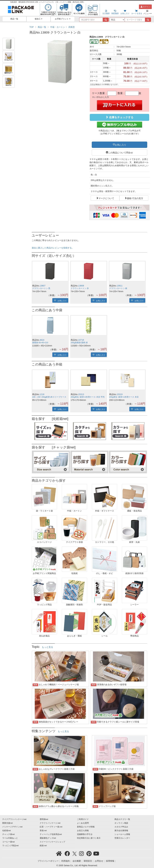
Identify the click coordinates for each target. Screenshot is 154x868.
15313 (81, 394)
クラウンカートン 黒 (41, 288)
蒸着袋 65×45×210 (40, 343)
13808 (81, 286)
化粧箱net (7, 831)
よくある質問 (83, 823)
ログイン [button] (145, 7)
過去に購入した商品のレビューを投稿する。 (53, 248)
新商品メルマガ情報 (86, 827)
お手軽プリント (63, 19)
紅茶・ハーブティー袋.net (51, 827)
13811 (120, 286)
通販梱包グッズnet (48, 838)
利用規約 (66, 861)
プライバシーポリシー (48, 861)
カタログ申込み (121, 827)
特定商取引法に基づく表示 (89, 838)
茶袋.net (43, 831)
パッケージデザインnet (12, 827)
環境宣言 (88, 861)
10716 (81, 340)
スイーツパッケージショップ (52, 842)
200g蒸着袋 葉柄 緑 (79, 343)
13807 (42, 286)
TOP (32, 27)
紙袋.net (43, 846)
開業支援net (8, 823)
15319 (120, 394)
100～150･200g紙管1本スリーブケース (49, 397)
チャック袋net (8, 834)
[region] (89, 27)
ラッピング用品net (10, 846)
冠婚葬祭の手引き (85, 834)
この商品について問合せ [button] (121, 152)
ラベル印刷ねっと (10, 838)
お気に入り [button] (121, 145)
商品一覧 (14, 19)
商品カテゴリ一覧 (122, 819)
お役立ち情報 (83, 831)
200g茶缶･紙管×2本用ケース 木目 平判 (88, 397)
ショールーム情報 (122, 834)
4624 (42, 340)
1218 (42, 394)
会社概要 (77, 861)
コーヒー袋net (8, 842)
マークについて (106, 198)
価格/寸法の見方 (135, 198)
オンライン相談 (121, 823)
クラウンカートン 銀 (118, 288)
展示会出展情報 (121, 831)
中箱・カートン (58, 27)
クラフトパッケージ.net (50, 823)
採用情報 (110, 861)
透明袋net (44, 819)
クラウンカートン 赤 (80, 288)
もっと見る (47, 647)
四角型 (72, 27)
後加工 (39, 19)
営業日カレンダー (122, 838)
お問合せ (99, 861)
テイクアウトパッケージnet (14, 819)
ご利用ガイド (83, 819)
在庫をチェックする (119, 117)
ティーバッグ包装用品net (51, 834)
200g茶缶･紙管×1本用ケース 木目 (124, 397)
